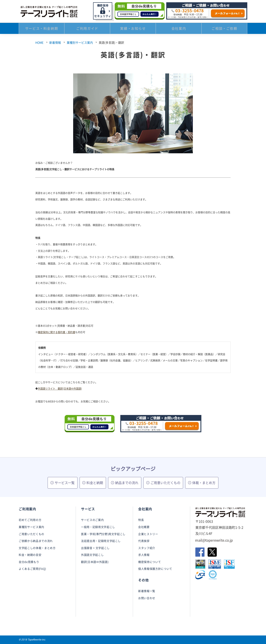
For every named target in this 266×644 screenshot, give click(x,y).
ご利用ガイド (87, 29)
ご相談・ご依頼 (224, 29)
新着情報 (55, 42)
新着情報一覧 (147, 591)
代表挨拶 (144, 541)
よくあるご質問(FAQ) (32, 569)
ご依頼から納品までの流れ (36, 541)
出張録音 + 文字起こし (95, 548)
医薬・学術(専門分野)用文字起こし (103, 534)
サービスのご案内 (92, 520)
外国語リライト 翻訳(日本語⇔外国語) (60, 389)
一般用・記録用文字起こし (98, 527)
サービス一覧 (63, 483)
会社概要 (144, 527)
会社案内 (179, 29)
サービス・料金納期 (42, 29)
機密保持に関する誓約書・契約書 (57, 332)
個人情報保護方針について (155, 569)
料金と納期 (93, 483)
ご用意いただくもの (163, 483)
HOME (39, 42)
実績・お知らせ (133, 29)
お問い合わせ (147, 598)
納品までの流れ (125, 483)
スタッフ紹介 (147, 548)
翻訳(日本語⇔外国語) (95, 562)
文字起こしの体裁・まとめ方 (37, 548)
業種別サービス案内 (80, 42)
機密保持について (150, 562)
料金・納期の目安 (30, 555)
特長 (141, 520)
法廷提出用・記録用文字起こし (101, 541)
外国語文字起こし (92, 555)
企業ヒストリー (148, 534)
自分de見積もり (29, 562)
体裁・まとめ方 (202, 483)
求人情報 (144, 555)
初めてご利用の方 (30, 520)
